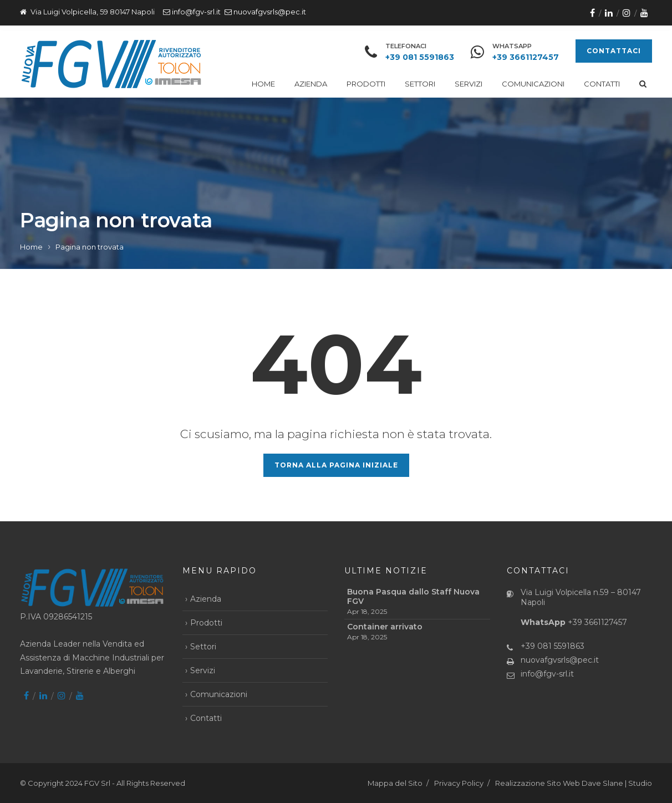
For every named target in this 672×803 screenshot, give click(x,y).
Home (263, 84)
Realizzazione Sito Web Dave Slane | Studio (574, 783)
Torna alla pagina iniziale (336, 465)
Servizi (469, 84)
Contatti (602, 84)
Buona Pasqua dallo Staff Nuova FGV (413, 597)
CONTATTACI (614, 51)
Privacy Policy (459, 783)
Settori (420, 84)
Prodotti (366, 84)
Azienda (311, 84)
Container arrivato (385, 627)
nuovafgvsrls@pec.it (270, 12)
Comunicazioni (533, 84)
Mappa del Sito (395, 783)
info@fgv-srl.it (196, 12)
